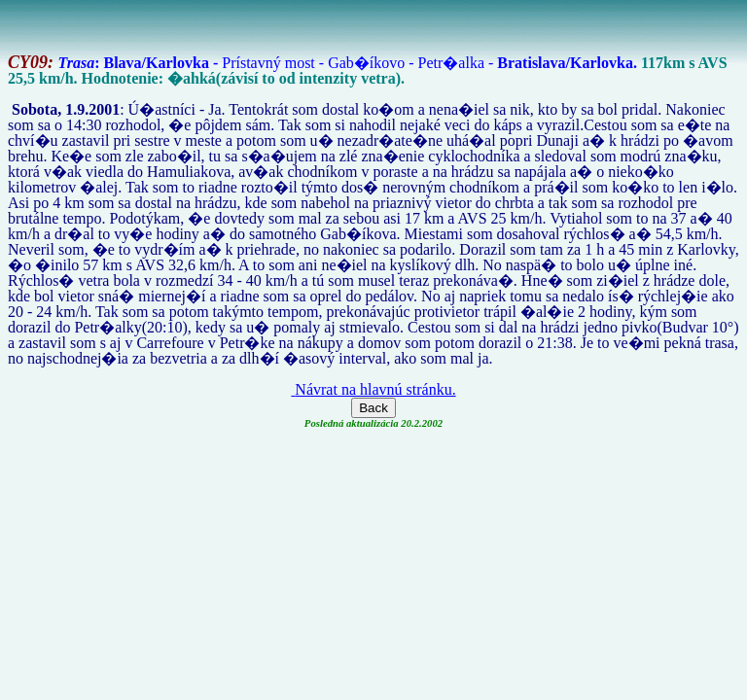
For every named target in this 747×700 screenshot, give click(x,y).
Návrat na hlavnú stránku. (373, 389)
